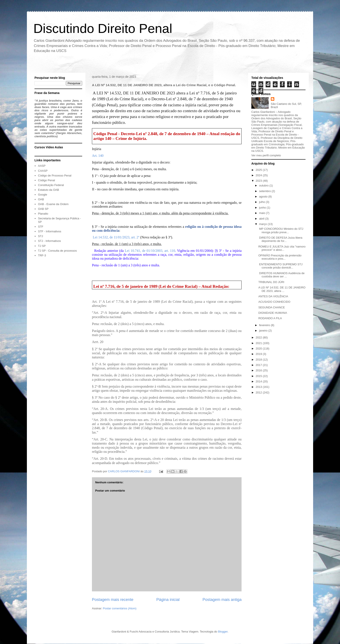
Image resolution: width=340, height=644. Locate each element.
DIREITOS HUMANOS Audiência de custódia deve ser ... (281, 275)
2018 (259, 360)
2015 (259, 376)
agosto (264, 197)
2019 (259, 354)
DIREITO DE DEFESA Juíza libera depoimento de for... (280, 239)
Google (42, 195)
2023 (259, 181)
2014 (259, 381)
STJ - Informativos (49, 241)
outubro (264, 185)
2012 (259, 392)
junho (263, 208)
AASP (42, 166)
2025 (259, 170)
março (263, 224)
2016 (259, 370)
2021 (259, 343)
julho (262, 202)
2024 (259, 175)
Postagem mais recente (113, 600)
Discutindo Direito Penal (103, 28)
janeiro (264, 331)
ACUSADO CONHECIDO (274, 302)
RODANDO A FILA (270, 318)
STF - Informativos (50, 231)
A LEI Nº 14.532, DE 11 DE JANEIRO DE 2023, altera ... (282, 289)
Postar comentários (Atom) (120, 608)
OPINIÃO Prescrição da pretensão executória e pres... (280, 257)
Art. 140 (98, 156)
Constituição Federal (51, 185)
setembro (265, 191)
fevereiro (265, 325)
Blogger (223, 632)
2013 (259, 387)
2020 (259, 349)
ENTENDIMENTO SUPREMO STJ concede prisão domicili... (280, 266)
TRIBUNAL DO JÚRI (271, 282)
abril (262, 219)
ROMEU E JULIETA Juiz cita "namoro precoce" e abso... (282, 248)
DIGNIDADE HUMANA (273, 313)
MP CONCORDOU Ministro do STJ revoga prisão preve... (281, 231)
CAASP (43, 171)
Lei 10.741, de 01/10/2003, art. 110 (150, 251)
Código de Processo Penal (55, 176)
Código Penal (46, 180)
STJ (40, 236)
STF (41, 227)
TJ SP (42, 246)
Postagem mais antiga (222, 600)
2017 (259, 365)
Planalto (43, 214)
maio (263, 213)
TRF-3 (42, 255)
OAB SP (43, 209)
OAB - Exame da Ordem (53, 204)
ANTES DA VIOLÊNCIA (273, 296)
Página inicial (168, 600)
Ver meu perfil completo (266, 155)
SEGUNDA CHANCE (271, 307)
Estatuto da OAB (48, 190)
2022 (259, 337)
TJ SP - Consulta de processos (57, 251)
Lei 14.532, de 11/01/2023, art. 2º (116, 237)
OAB (41, 199)
